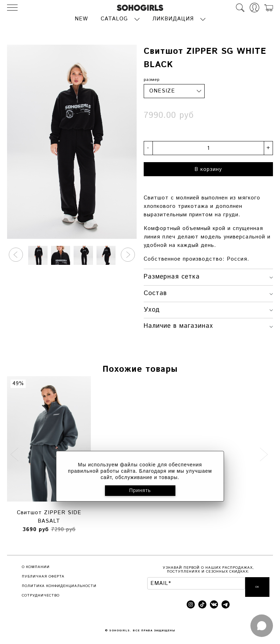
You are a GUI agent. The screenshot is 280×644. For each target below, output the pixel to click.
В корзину (208, 169)
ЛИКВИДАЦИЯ (173, 18)
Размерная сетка (209, 276)
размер (152, 79)
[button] (16, 254)
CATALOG (114, 18)
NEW (81, 18)
